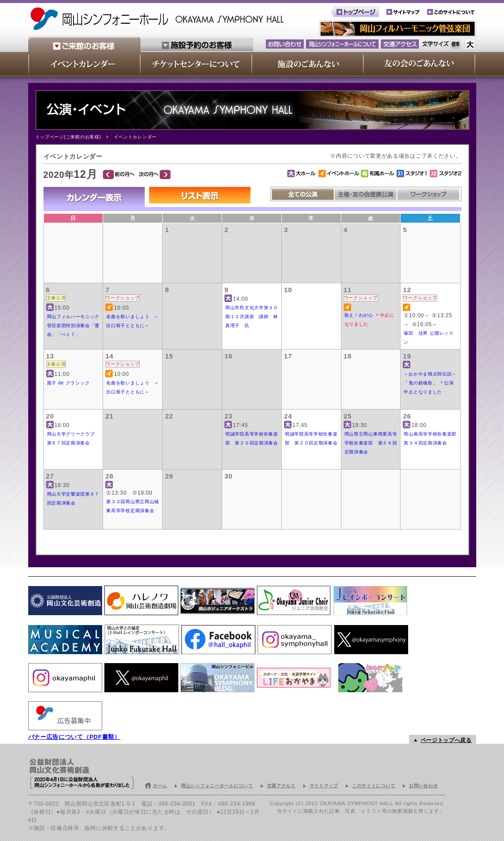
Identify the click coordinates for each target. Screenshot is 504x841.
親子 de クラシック (69, 383)
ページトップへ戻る (446, 740)
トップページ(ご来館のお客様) (68, 137)
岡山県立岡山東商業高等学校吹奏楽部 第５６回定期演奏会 (371, 443)
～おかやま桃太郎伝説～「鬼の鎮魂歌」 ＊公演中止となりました (430, 383)
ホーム (160, 786)
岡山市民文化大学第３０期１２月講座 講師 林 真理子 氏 (254, 317)
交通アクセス (281, 786)
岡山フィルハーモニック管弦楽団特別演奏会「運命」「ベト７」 (73, 326)
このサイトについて (374, 786)
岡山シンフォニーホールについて (217, 786)
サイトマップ (324, 786)
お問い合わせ (423, 786)
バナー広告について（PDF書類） (74, 737)
